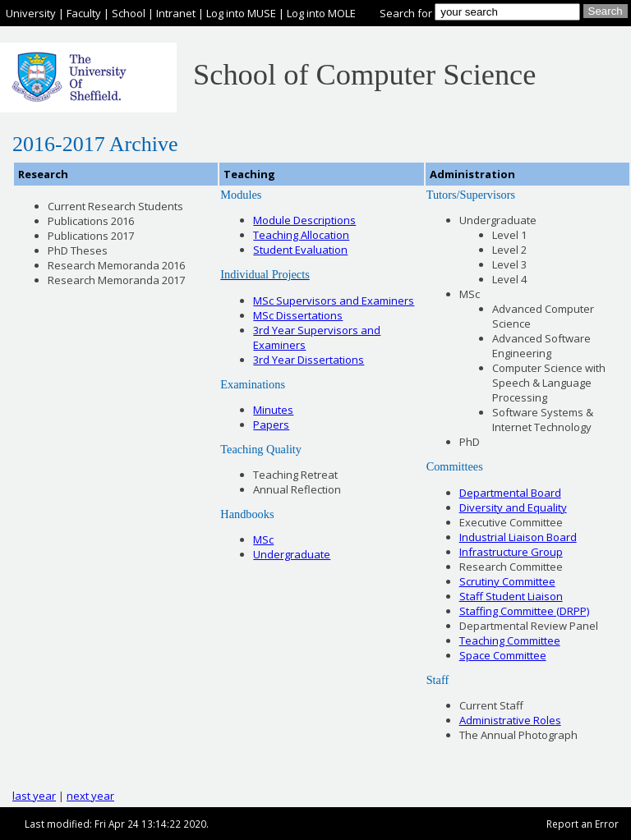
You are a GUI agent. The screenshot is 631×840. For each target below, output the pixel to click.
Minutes (273, 410)
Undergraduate (292, 554)
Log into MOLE (321, 13)
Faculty (84, 13)
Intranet (176, 13)
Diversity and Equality (513, 507)
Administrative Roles (510, 720)
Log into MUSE (241, 13)
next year (90, 796)
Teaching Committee (510, 640)
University (31, 13)
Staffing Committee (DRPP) (524, 611)
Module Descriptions (304, 220)
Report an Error (583, 824)
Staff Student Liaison (511, 596)
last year (34, 796)
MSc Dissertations (298, 315)
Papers (271, 425)
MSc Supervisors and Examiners (334, 301)
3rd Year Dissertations (309, 360)
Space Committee (503, 655)
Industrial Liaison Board (518, 537)
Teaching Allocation (301, 235)
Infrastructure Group (511, 552)
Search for (406, 13)
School (129, 13)
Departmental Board (510, 493)
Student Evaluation (300, 250)
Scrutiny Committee (507, 581)
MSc (263, 539)
